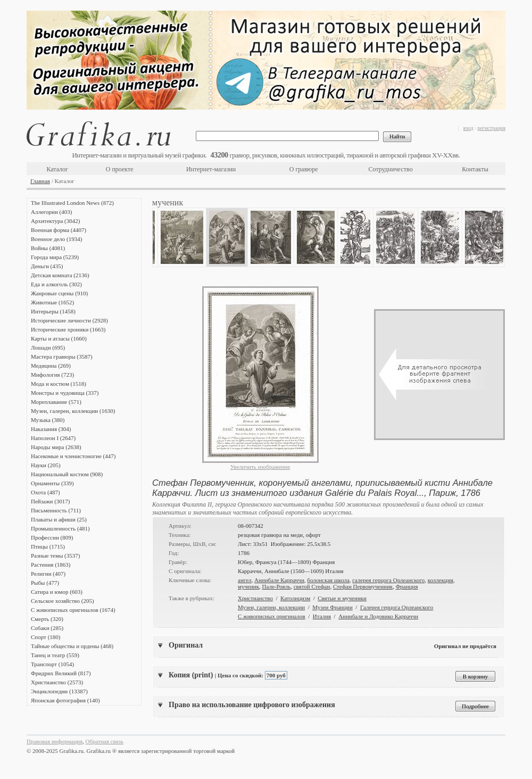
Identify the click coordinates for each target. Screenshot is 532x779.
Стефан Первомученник (363, 586)
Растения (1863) (51, 565)
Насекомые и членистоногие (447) (73, 456)
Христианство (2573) (57, 682)
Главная (40, 181)
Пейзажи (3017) (51, 501)
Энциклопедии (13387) (59, 691)
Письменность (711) (56, 510)
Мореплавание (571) (56, 402)
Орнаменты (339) (52, 483)
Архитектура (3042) (55, 221)
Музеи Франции (332, 607)
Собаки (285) (47, 628)
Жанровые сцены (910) (59, 293)
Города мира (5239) (55, 257)
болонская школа (328, 580)
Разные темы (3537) (55, 556)
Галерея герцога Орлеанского (397, 607)
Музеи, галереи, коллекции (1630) (73, 411)
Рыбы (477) (45, 583)
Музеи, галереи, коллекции (271, 607)
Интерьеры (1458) (53, 311)
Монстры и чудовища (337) (65, 393)
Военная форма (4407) (59, 230)
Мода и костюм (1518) (59, 384)
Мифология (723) (52, 375)
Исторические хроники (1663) (68, 329)
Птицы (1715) (48, 546)
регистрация (491, 128)
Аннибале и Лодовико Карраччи (378, 616)
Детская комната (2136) (60, 275)
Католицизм (295, 598)
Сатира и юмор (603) (57, 592)
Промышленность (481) (60, 528)
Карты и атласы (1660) (59, 338)
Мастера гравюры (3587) (62, 357)
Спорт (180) (45, 637)
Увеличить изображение (260, 467)
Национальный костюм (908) (67, 474)
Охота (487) (45, 492)
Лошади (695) (48, 347)
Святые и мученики (342, 598)
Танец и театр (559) (55, 655)
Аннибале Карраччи (279, 580)
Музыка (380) (48, 420)
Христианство (255, 598)
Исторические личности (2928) (69, 320)
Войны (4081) (48, 248)
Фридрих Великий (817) (61, 673)
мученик (248, 586)
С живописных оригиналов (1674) (73, 610)
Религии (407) (48, 574)
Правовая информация (55, 741)
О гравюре (304, 169)
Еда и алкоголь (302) (56, 284)
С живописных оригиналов (272, 616)
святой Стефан (312, 586)
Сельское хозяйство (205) (63, 601)
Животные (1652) (52, 302)
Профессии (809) (52, 537)
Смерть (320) (47, 619)
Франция (407, 586)
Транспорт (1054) (52, 664)
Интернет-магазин (211, 169)
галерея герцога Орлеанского (388, 580)
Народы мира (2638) (56, 447)
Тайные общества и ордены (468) (72, 646)
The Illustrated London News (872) (72, 203)
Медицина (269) (51, 366)
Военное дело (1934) (56, 239)
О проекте (120, 169)
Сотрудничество (391, 169)
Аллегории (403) (51, 212)
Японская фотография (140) (65, 700)
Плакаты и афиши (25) (59, 519)
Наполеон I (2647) (53, 438)
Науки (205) (46, 465)
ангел (245, 580)
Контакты (475, 169)
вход (468, 128)
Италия (322, 616)
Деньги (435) (47, 266)
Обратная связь (105, 741)
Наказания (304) (51, 429)
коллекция (440, 580)
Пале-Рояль (277, 586)
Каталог (57, 169)
